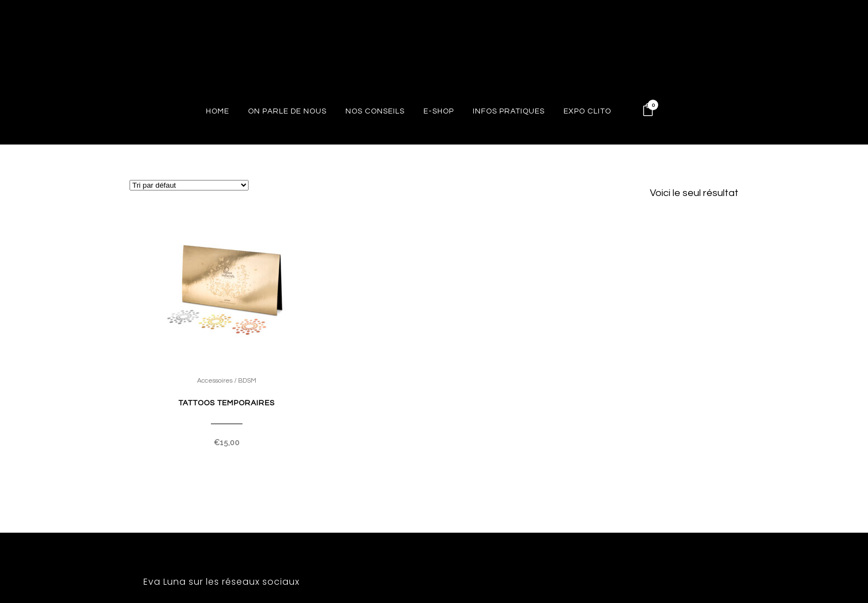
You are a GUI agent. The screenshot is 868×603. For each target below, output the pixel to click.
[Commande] (189, 185)
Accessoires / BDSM (227, 381)
